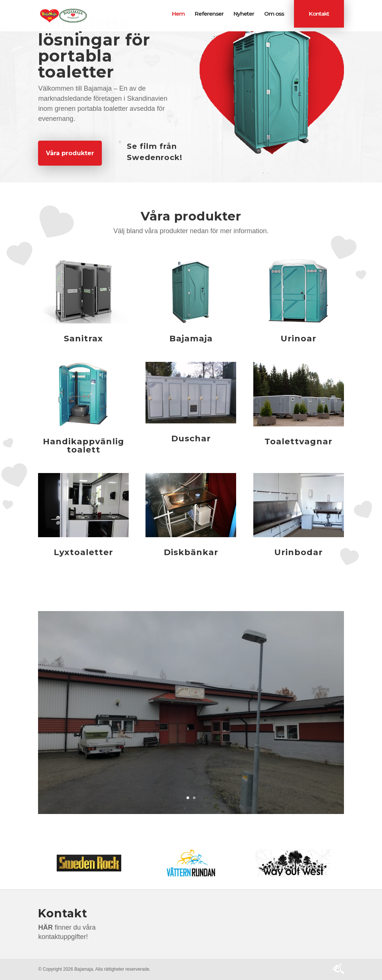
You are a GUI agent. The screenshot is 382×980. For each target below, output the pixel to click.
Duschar (191, 439)
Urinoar (298, 339)
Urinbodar (298, 552)
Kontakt (319, 14)
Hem (178, 14)
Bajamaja (191, 339)
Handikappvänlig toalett (84, 446)
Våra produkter (70, 153)
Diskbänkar (191, 552)
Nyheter (244, 14)
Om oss (274, 14)
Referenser (209, 14)
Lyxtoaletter (83, 552)
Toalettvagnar (298, 442)
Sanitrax (83, 339)
